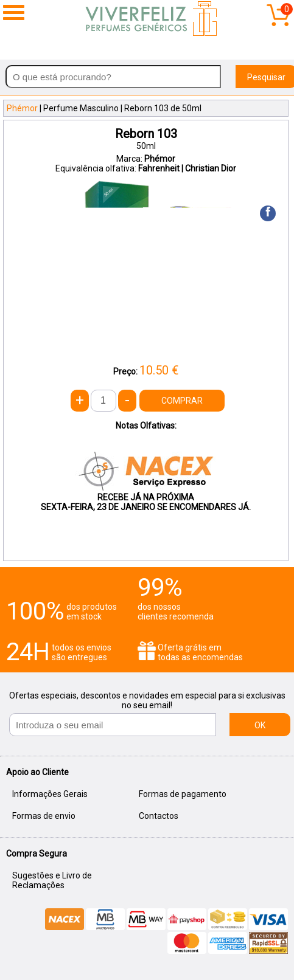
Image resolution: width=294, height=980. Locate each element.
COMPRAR (182, 401)
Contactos (159, 816)
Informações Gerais (50, 794)
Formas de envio (44, 816)
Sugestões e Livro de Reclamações (52, 880)
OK (260, 725)
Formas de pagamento (183, 794)
